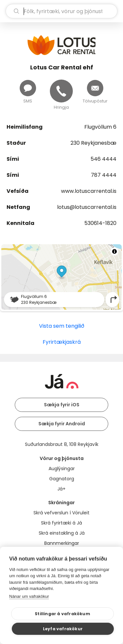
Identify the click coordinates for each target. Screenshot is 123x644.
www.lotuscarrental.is (89, 191)
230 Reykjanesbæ (93, 143)
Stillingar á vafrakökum (62, 614)
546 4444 (103, 159)
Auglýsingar (62, 469)
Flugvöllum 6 (100, 127)
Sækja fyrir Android (62, 424)
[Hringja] (61, 91)
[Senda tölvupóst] (95, 88)
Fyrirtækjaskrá (62, 342)
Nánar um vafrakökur (29, 596)
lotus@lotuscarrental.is (87, 207)
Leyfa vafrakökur (63, 629)
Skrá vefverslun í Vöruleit (61, 513)
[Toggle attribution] (114, 251)
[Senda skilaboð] (28, 88)
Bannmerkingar (62, 543)
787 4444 (104, 175)
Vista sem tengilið (62, 326)
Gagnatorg (62, 479)
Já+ (61, 489)
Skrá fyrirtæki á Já (61, 523)
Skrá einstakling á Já (62, 533)
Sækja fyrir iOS (62, 405)
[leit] (61, 11)
